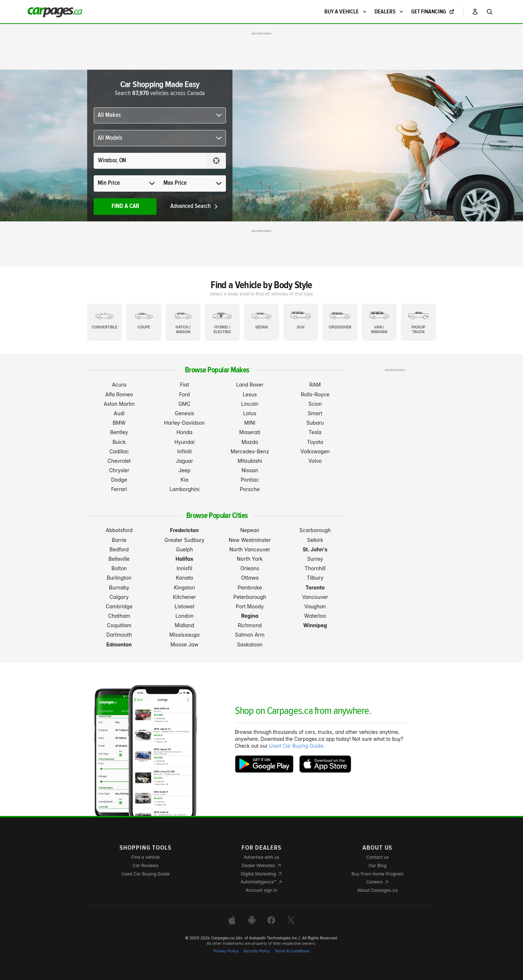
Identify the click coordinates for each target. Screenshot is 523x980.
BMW (119, 423)
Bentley (119, 432)
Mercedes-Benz (250, 451)
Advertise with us (261, 857)
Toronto (315, 587)
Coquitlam (119, 625)
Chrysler (119, 470)
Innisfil (184, 568)
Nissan (250, 470)
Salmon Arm (250, 635)
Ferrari (119, 489)
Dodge (119, 480)
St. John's (315, 549)
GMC (184, 404)
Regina (250, 616)
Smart (315, 413)
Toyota (315, 442)
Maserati (250, 432)
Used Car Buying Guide (296, 746)
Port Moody (250, 606)
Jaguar (184, 461)
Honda (185, 432)
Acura (119, 385)
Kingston (185, 587)
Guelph (184, 549)
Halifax (184, 559)
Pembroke (250, 587)
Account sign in (261, 890)
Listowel (185, 606)
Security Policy (257, 951)
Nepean (250, 530)
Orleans (250, 568)
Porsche (250, 489)
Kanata (184, 578)
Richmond (250, 625)
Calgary (119, 597)
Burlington (119, 578)
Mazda (250, 442)
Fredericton (184, 530)
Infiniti (185, 451)
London (185, 616)
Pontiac (250, 480)
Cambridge (119, 606)
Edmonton (119, 644)
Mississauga (184, 635)
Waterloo (315, 616)
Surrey (315, 559)
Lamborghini (184, 489)
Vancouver (315, 597)
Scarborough (315, 530)
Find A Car (125, 206)
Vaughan (315, 606)
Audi (119, 413)
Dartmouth (119, 635)
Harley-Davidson (185, 423)
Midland (184, 625)
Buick (119, 442)
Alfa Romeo (119, 394)
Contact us (377, 857)
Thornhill (315, 568)
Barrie (119, 540)
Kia (185, 480)
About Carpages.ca (378, 890)
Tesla (315, 432)
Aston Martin (119, 404)
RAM (315, 385)
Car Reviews (145, 865)
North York (250, 559)
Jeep (184, 470)
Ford (185, 394)
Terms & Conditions (292, 951)
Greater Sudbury (185, 540)
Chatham (119, 616)
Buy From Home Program (378, 874)
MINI (250, 423)
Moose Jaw (184, 644)
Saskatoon (250, 644)
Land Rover (250, 385)
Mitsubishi (250, 461)
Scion (315, 404)
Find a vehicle (145, 857)
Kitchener (185, 597)
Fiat (184, 385)
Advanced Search (194, 206)
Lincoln (250, 404)
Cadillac (119, 451)
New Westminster (250, 540)
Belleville (119, 559)
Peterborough (250, 597)
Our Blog (378, 865)
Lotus (250, 413)
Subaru (315, 423)
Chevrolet (119, 461)
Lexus (250, 394)
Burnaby (119, 587)
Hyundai (184, 442)
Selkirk (315, 540)
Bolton (119, 568)
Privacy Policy (226, 951)
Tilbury (315, 578)
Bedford (119, 549)
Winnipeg (315, 625)
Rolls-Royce (315, 394)
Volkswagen (315, 451)
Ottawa (250, 578)
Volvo (315, 461)
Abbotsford (119, 530)
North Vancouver (250, 549)
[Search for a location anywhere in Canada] (150, 161)
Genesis (184, 413)
